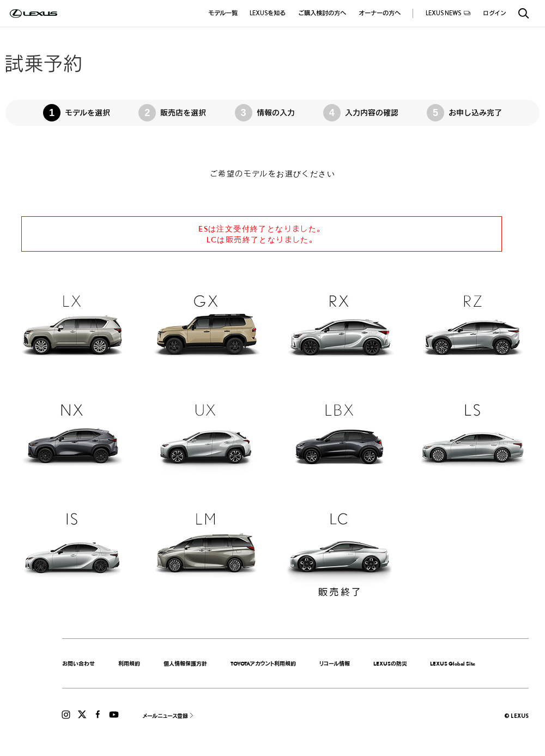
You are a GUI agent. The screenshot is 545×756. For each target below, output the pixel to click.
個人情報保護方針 (185, 663)
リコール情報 (335, 663)
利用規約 (129, 663)
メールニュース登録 (165, 716)
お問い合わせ (78, 663)
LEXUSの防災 (390, 663)
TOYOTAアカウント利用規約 (263, 663)
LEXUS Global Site (453, 663)
